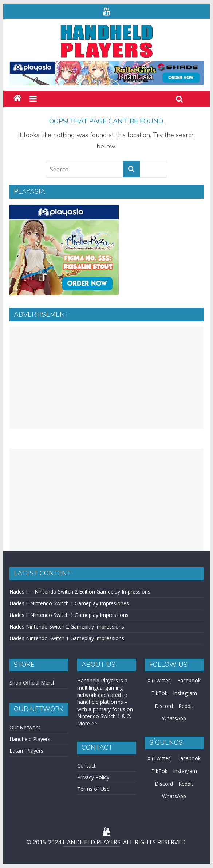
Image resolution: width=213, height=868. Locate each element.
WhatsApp (174, 718)
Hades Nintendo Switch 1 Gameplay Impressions (67, 638)
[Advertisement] (106, 378)
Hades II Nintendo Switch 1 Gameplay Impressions (69, 615)
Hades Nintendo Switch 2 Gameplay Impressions (67, 627)
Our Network (25, 727)
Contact (86, 766)
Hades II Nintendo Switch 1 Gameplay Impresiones (69, 603)
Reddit (186, 706)
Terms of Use (93, 789)
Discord (164, 706)
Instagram (185, 693)
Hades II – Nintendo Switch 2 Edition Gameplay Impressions (80, 592)
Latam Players (26, 751)
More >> (87, 723)
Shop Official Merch (33, 683)
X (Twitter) (160, 680)
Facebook (189, 680)
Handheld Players (30, 739)
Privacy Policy (93, 777)
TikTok (159, 693)
